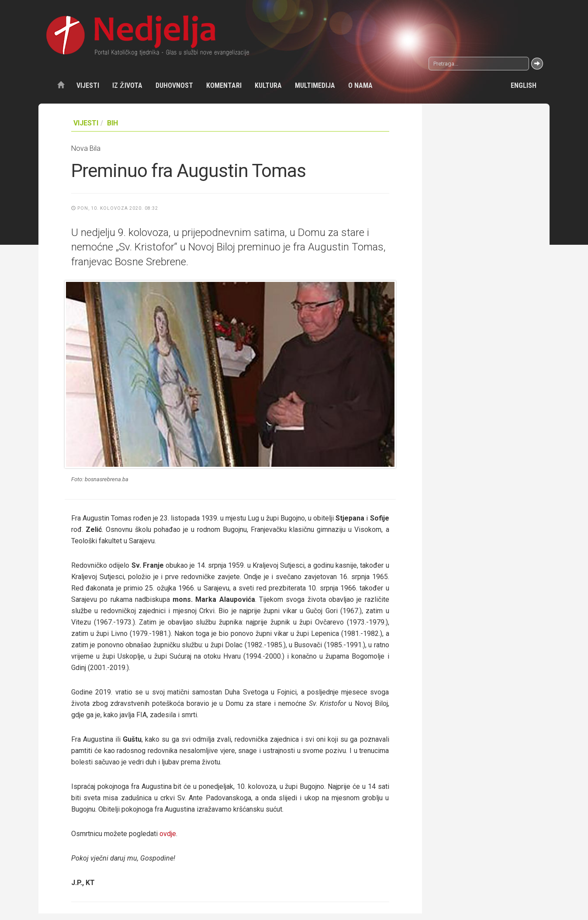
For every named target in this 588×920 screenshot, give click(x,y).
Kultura (268, 85)
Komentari (224, 85)
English (524, 85)
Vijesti (88, 85)
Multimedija (315, 85)
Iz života (127, 85)
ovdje (168, 834)
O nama (360, 85)
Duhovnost (174, 85)
